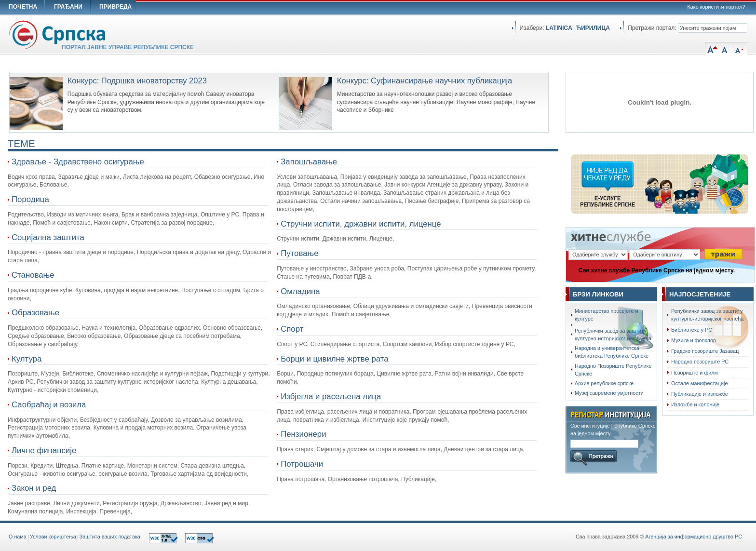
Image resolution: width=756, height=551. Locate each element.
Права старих (295, 449)
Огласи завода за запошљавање (337, 185)
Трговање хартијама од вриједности (199, 474)
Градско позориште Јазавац (705, 351)
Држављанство (181, 503)
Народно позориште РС (700, 362)
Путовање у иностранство (312, 269)
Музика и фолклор (694, 340)
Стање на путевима (303, 277)
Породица (30, 199)
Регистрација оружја (130, 503)
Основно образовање (232, 328)
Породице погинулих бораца (335, 374)
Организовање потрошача (363, 479)
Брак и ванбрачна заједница (159, 215)
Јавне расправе (29, 503)
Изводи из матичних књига (83, 215)
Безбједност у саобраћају (114, 420)
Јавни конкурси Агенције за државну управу (443, 185)
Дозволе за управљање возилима (196, 420)
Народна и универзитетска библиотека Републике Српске (612, 352)
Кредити (41, 466)
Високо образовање (94, 336)
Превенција (115, 511)
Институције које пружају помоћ (405, 420)
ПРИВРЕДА (115, 7)
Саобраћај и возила (49, 405)
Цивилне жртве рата (404, 374)
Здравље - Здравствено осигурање (78, 162)
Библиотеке (78, 374)
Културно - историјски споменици (52, 390)
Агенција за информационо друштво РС (694, 537)
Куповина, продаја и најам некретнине (127, 290)
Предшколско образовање (43, 328)
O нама (18, 537)
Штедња (67, 466)
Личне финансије (44, 450)
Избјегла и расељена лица (331, 396)
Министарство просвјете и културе (607, 315)
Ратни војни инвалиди (464, 374)
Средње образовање (36, 336)
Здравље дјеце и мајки (89, 177)
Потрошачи (302, 464)
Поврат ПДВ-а (352, 277)
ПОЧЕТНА (23, 7)
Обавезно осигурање (223, 177)
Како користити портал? (716, 7)
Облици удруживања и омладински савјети (411, 306)
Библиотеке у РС (692, 330)
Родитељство (26, 215)
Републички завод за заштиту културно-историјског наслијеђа (613, 335)
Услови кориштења (53, 537)
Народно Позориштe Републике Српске (613, 370)
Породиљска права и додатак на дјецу (188, 252)
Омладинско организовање (313, 306)
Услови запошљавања (307, 177)
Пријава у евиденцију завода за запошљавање (404, 177)
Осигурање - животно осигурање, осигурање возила (78, 474)
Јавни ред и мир (226, 503)
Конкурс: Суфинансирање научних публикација (425, 81)
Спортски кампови (407, 344)
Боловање (53, 185)
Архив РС (21, 382)
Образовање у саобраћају (42, 344)
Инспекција (81, 511)
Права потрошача (301, 479)
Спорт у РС (292, 344)
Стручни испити (298, 239)
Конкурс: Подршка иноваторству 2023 (137, 81)
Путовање (299, 253)
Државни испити (344, 239)
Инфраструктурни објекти (42, 420)
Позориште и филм (695, 373)
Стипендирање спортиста (345, 344)
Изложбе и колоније (695, 404)
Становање (33, 275)
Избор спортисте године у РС (474, 344)
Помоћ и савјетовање (62, 223)
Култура (27, 359)
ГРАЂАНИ (68, 7)
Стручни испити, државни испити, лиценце (361, 224)
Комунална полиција (35, 511)
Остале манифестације (699, 383)
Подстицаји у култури (239, 374)
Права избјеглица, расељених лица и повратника (343, 412)
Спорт (292, 329)
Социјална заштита (48, 237)
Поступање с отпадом (211, 290)
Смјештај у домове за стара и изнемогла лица (378, 449)
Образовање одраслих (169, 328)
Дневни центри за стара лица (483, 449)
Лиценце (381, 239)
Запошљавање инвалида (346, 193)
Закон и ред (34, 488)
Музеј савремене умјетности (609, 393)
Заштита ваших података (110, 537)
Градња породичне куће (40, 290)
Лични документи (76, 503)
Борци (285, 374)
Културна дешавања (229, 382)
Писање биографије (432, 201)
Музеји (50, 374)
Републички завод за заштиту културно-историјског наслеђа (117, 382)
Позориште (23, 374)
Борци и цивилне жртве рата (334, 359)
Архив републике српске (604, 383)
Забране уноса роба (377, 269)
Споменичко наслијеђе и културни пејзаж (152, 374)
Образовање (35, 313)
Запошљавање (309, 162)
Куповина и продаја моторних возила (143, 428)
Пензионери (303, 434)
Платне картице (103, 466)
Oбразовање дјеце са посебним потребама (182, 336)
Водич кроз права (31, 177)
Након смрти (111, 223)
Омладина (300, 291)
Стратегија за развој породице (172, 223)
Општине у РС (220, 215)
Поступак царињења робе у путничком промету (471, 269)
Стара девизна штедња (212, 466)
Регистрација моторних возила (49, 428)
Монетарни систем (152, 466)
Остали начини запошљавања (361, 201)
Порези (18, 466)
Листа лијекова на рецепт (157, 177)
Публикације (418, 479)
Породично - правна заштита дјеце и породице (71, 252)
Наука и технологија (108, 328)
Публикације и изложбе (700, 394)
